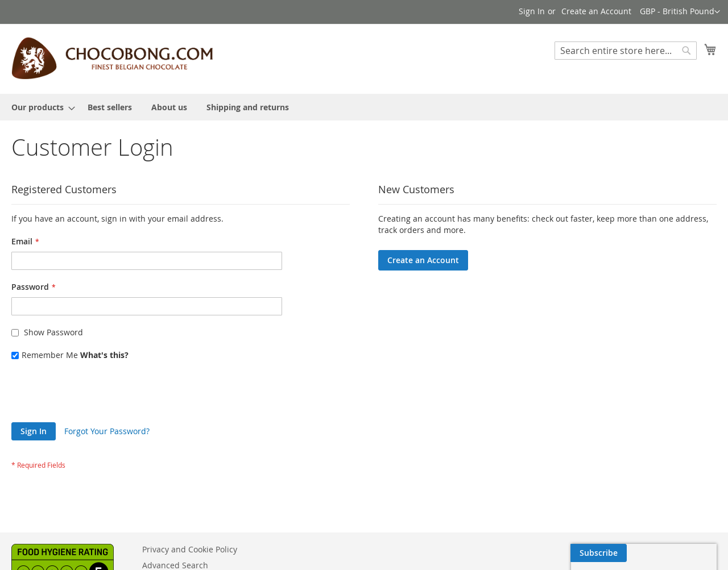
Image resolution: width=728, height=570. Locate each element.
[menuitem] (40, 107)
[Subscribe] (688, 553)
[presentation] (98, 394)
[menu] (364, 107)
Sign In (532, 11)
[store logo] (112, 58)
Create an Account (596, 11)
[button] (680, 12)
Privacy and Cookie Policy (190, 549)
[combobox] (626, 51)
